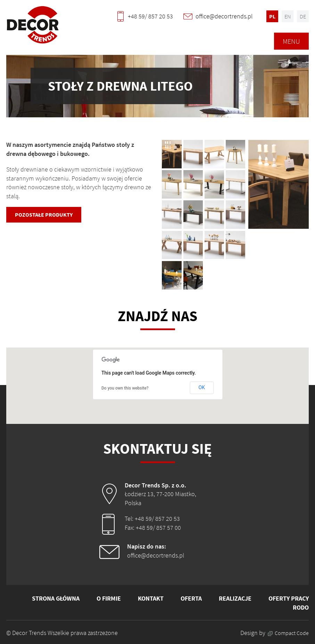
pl (272, 16)
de (303, 16)
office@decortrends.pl (156, 555)
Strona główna (56, 598)
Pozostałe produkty (44, 215)
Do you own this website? (125, 388)
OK (202, 387)
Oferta (191, 598)
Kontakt (151, 598)
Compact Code (288, 633)
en (288, 16)
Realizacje (235, 598)
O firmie (109, 598)
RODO (301, 607)
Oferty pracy (289, 598)
